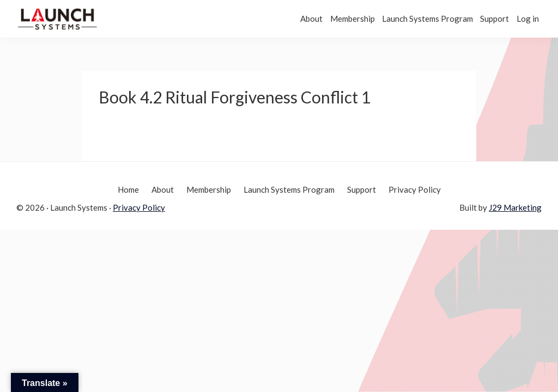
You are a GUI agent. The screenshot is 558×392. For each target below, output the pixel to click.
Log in (522, 19)
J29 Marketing (515, 207)
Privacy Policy (139, 207)
